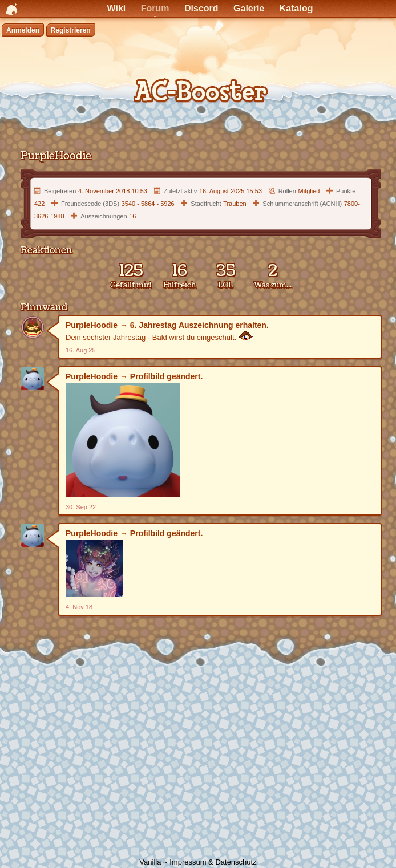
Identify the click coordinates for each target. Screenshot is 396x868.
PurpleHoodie (92, 325)
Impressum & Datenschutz (213, 862)
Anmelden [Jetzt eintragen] (23, 30)
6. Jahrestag (153, 325)
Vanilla (150, 862)
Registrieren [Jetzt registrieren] (71, 30)
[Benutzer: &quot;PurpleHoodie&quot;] (32, 327)
